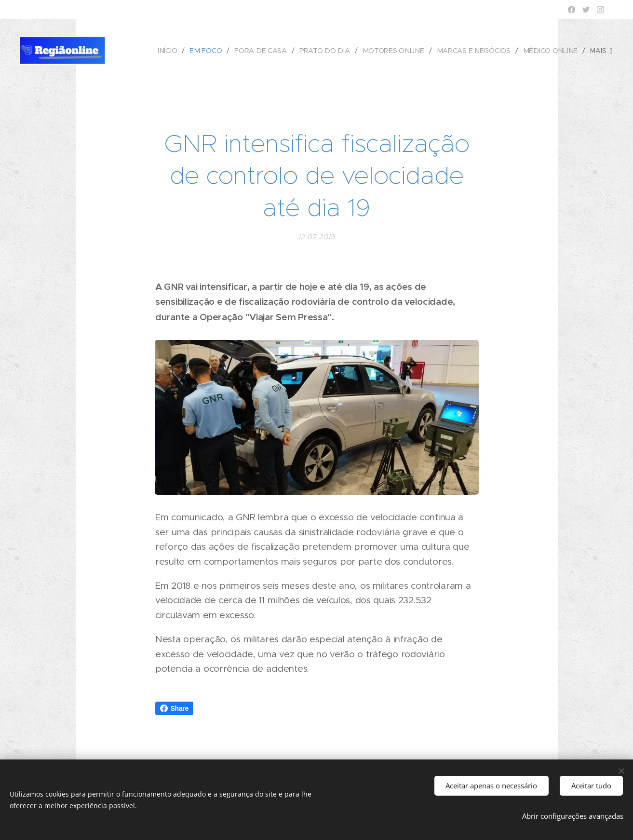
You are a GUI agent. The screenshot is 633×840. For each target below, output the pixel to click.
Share (175, 708)
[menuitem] (173, 51)
